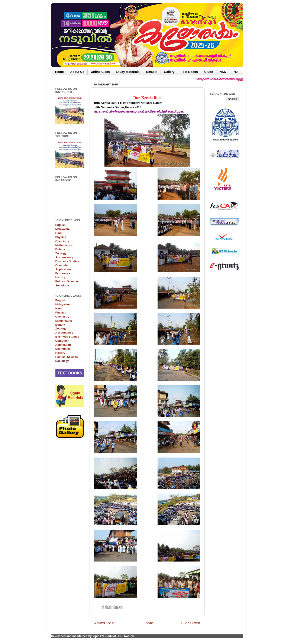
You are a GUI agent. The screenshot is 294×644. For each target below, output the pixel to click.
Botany (60, 249)
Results (152, 72)
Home (59, 72)
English (61, 300)
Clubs (209, 72)
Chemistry (62, 241)
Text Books (189, 72)
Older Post (191, 623)
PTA (235, 72)
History (60, 277)
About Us (77, 72)
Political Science (67, 281)
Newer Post (104, 623)
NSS (223, 72)
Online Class (100, 72)
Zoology (61, 253)
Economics (63, 273)
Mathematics (64, 245)
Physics (61, 237)
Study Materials (128, 72)
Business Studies (67, 261)
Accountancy (64, 257)
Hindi (59, 233)
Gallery (169, 72)
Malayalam (63, 229)
